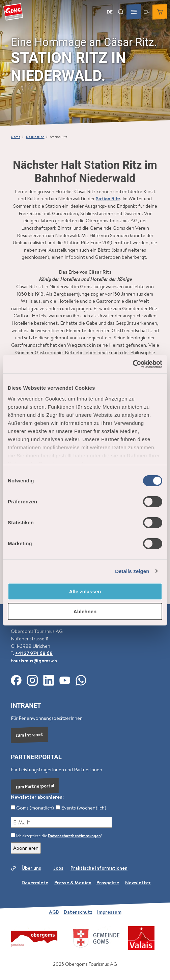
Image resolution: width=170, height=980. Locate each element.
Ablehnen (85, 611)
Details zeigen (132, 571)
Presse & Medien (73, 883)
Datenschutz (78, 912)
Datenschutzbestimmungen (74, 836)
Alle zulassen (85, 591)
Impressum (109, 912)
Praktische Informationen (99, 868)
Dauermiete (35, 883)
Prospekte (108, 883)
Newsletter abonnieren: (37, 797)
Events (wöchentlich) (81, 808)
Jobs (58, 868)
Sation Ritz (108, 199)
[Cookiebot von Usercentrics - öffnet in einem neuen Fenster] (133, 364)
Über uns (31, 868)
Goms (16, 137)
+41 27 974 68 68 (34, 653)
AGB (54, 912)
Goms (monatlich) (32, 808)
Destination (35, 137)
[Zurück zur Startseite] (13, 12)
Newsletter (138, 883)
